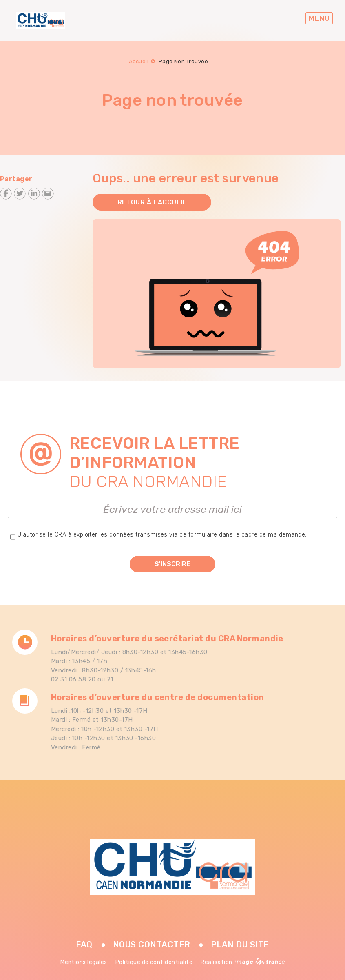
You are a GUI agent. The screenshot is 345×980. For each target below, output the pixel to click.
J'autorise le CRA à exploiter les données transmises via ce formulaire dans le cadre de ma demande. (162, 535)
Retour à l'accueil (152, 202)
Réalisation (243, 962)
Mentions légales (84, 962)
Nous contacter (152, 945)
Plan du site (240, 945)
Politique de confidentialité (154, 962)
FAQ (84, 945)
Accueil (139, 61)
